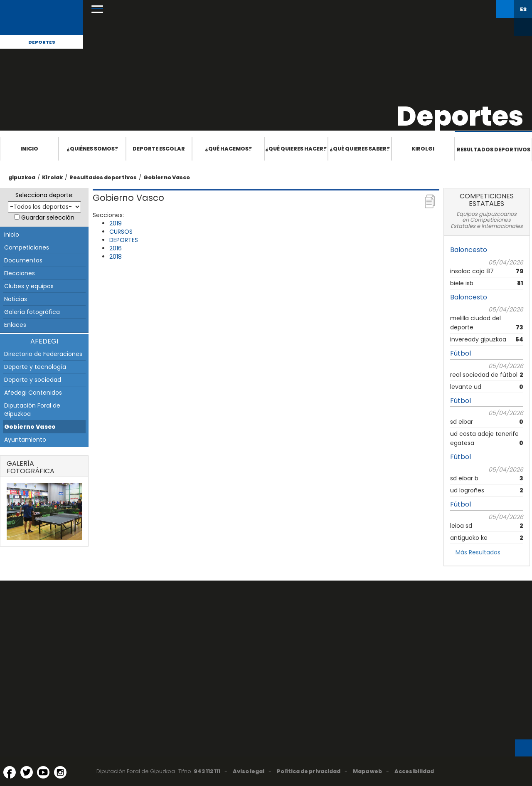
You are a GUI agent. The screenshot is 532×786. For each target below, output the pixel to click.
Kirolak (52, 177)
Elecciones (20, 273)
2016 (116, 248)
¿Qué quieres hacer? (296, 149)
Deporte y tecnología (35, 367)
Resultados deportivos (494, 150)
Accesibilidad (414, 771)
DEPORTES (124, 240)
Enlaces (15, 325)
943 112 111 (207, 771)
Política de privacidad (309, 771)
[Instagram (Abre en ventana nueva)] (60, 772)
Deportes (42, 42)
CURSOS (121, 232)
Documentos (23, 260)
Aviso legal (249, 771)
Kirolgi (423, 149)
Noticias (16, 299)
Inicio (29, 149)
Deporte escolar (159, 149)
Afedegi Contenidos (33, 393)
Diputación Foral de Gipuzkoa (32, 410)
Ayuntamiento (25, 440)
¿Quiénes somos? (92, 149)
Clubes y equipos (29, 286)
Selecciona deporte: (44, 195)
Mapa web (367, 771)
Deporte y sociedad (33, 380)
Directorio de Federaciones (43, 354)
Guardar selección (48, 218)
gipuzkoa (22, 177)
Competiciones (27, 247)
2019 (116, 223)
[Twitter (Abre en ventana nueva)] (27, 772)
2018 (116, 257)
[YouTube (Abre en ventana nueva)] (43, 772)
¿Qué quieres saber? (360, 149)
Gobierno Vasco (167, 177)
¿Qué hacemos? (228, 149)
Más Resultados (478, 552)
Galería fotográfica (32, 312)
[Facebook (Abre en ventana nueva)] (10, 772)
